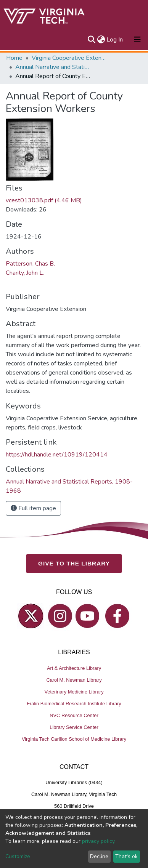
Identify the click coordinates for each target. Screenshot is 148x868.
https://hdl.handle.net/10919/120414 (57, 455)
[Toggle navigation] (137, 40)
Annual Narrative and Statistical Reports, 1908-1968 (53, 67)
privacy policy (98, 841)
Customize (18, 856)
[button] (101, 40)
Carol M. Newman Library (74, 680)
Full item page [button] (33, 508)
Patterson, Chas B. (30, 264)
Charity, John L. (25, 273)
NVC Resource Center (74, 715)
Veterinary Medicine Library (74, 692)
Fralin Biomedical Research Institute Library (74, 704)
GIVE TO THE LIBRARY (74, 563)
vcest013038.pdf (44, 200)
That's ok (126, 856)
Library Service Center (74, 727)
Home (14, 58)
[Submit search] (91, 40)
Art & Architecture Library (74, 668)
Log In (115, 40)
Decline (99, 856)
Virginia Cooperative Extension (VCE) (70, 58)
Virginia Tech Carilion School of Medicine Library (74, 739)
